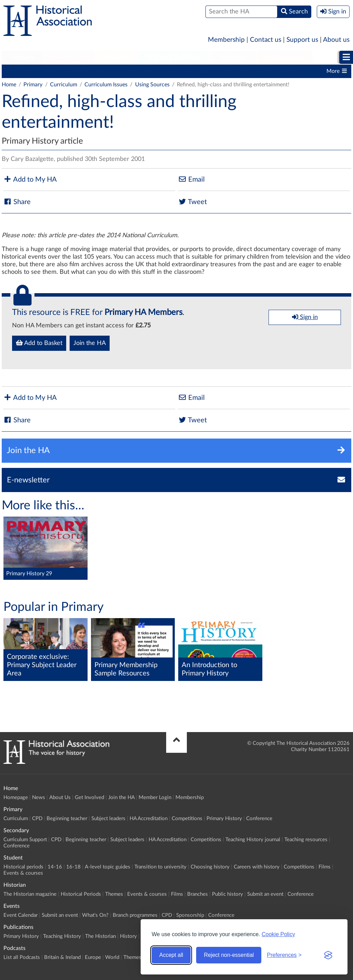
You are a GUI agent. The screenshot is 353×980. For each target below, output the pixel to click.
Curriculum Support (25, 840)
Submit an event (265, 894)
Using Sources (152, 85)
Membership (226, 40)
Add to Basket (39, 343)
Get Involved (89, 798)
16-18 (73, 867)
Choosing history (210, 867)
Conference (259, 819)
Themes (114, 894)
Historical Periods (81, 894)
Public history (228, 894)
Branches (198, 894)
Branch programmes (135, 915)
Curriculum (19, 71)
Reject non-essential (229, 955)
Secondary (69, 57)
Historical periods (23, 867)
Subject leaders (137, 71)
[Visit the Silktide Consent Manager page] (328, 955)
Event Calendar (21, 915)
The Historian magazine (30, 894)
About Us (60, 798)
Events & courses (23, 873)
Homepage (16, 798)
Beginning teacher (86, 71)
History (128, 936)
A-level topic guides (108, 867)
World (112, 957)
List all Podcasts (22, 957)
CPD (48, 71)
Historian (233, 57)
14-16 (55, 867)
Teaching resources (306, 840)
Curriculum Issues (106, 85)
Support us (302, 40)
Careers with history (257, 867)
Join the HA (90, 343)
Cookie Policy (278, 934)
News (39, 798)
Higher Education (174, 57)
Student (116, 57)
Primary (23, 57)
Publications (285, 57)
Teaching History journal (253, 840)
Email (191, 179)
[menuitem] (23, 58)
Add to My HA (30, 179)
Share (17, 202)
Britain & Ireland (62, 957)
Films (325, 867)
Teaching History (62, 936)
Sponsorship (190, 915)
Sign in (305, 317)
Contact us (266, 40)
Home (9, 85)
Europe (93, 957)
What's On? (95, 915)
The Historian (100, 936)
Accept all (171, 955)
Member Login (155, 798)
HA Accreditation (186, 71)
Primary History (280, 71)
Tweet (192, 202)
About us (336, 40)
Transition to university (160, 867)
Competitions (234, 71)
